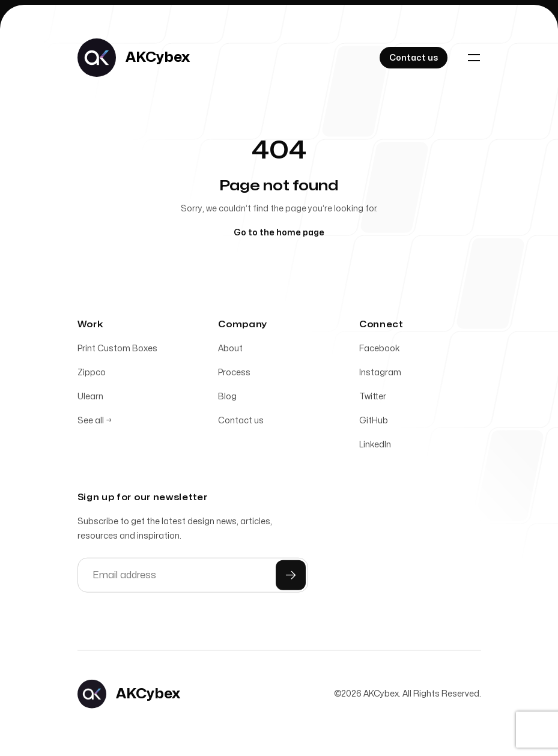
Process (234, 375)
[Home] (134, 58)
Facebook (380, 351)
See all (95, 423)
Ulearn (90, 399)
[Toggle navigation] (474, 58)
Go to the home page (279, 233)
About (230, 351)
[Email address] (193, 578)
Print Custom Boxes (117, 351)
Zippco (92, 375)
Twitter (373, 399)
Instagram (380, 375)
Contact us (241, 423)
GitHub (374, 423)
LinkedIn (375, 447)
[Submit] (291, 578)
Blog (227, 399)
